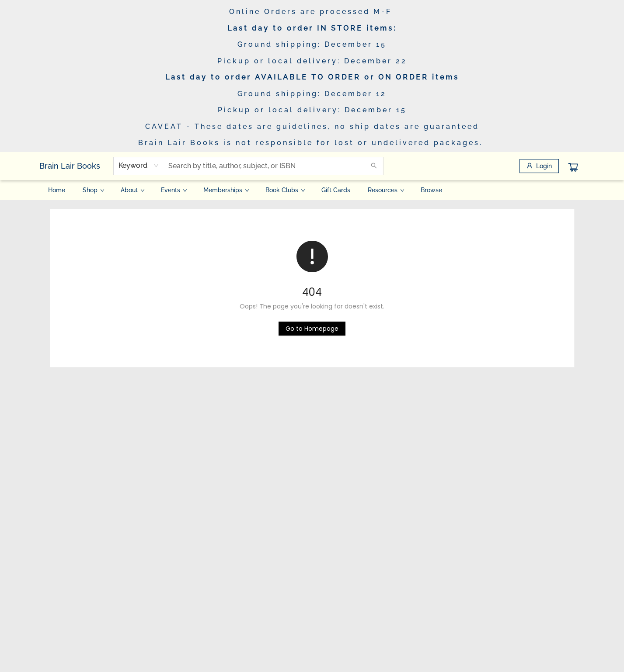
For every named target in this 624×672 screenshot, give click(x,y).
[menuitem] (57, 190)
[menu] (312, 190)
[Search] (374, 166)
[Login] (539, 166)
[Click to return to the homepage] (312, 329)
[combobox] (139, 166)
